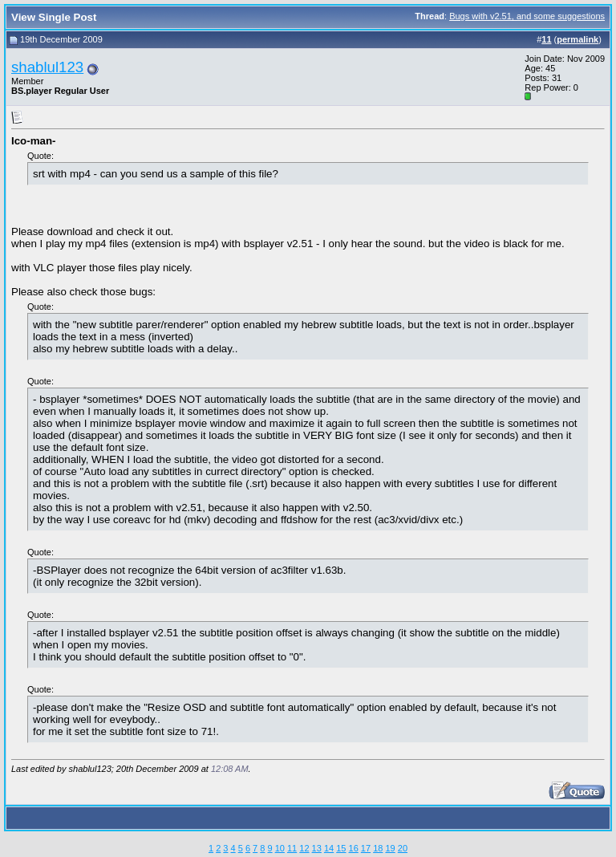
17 (366, 848)
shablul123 (47, 67)
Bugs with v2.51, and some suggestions (527, 16)
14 (329, 848)
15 (341, 848)
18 (378, 848)
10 (280, 848)
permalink (577, 39)
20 (403, 848)
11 (292, 848)
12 (304, 848)
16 (354, 848)
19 (390, 848)
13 (317, 848)
